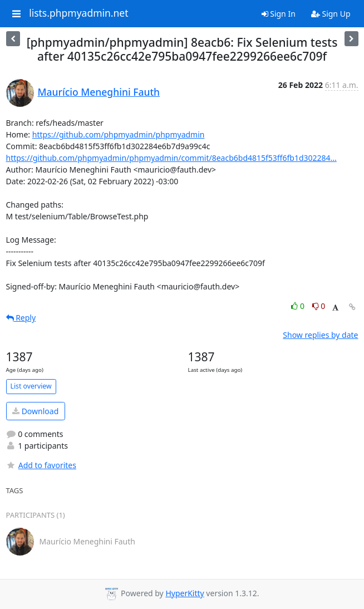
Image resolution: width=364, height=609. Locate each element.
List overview (31, 386)
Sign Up (331, 14)
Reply (21, 318)
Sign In (279, 14)
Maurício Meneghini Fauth (99, 92)
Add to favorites (41, 465)
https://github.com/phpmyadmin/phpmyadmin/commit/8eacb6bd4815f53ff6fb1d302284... (171, 158)
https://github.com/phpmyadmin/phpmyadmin (119, 134)
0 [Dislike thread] (319, 306)
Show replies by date (320, 335)
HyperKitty (185, 593)
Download (35, 411)
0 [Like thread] (299, 306)
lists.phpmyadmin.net (78, 13)
